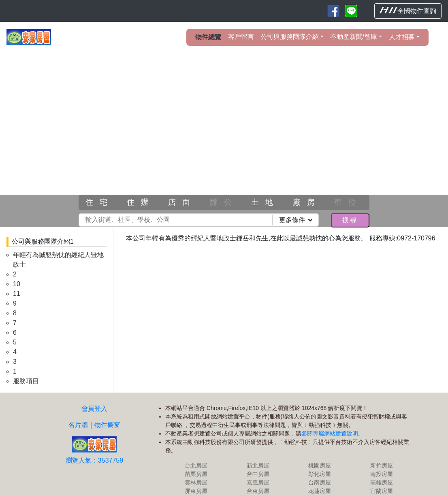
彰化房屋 (336, 455)
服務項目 (26, 381)
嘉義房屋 (289, 464)
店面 (182, 202)
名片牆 (147, 381)
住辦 (141, 202)
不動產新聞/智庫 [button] (354, 37)
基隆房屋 (243, 481)
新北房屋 (289, 447)
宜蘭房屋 (383, 472)
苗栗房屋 (243, 455)
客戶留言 (241, 37)
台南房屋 (336, 464)
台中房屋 (289, 455)
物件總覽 (208, 37)
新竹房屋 (383, 447)
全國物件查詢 (408, 11)
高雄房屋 (383, 464)
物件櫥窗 (176, 381)
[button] (34, 137)
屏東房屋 (243, 472)
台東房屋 (289, 472)
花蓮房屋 (336, 472)
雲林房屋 (243, 464)
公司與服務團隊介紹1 (43, 241)
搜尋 (350, 220)
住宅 (100, 202)
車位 (348, 202)
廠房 (307, 202)
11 (17, 294)
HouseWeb (419, 490)
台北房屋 (243, 447)
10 (17, 284)
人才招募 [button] (402, 37)
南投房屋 (383, 455)
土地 (265, 202)
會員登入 (163, 364)
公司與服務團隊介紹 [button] (290, 37)
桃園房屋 (336, 447)
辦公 (224, 202)
